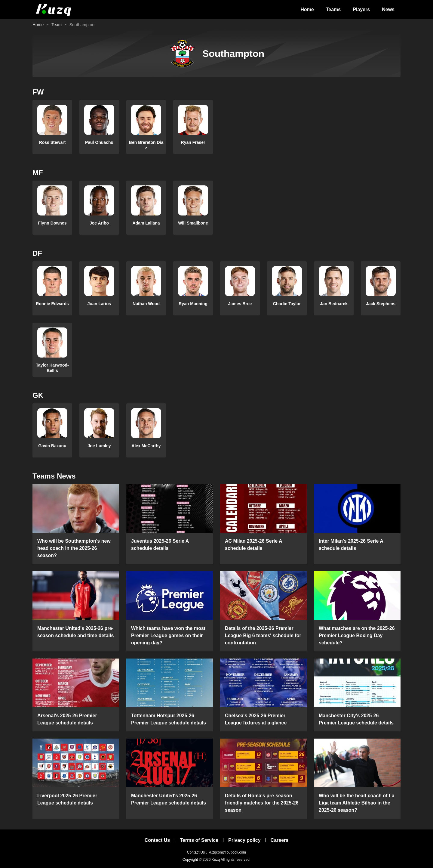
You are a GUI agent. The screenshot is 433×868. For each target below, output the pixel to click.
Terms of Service (199, 840)
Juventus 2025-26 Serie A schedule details (160, 545)
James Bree (240, 304)
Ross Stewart (52, 142)
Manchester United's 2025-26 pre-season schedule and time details (75, 632)
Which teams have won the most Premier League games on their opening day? (168, 635)
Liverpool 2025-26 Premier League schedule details (67, 799)
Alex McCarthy (146, 446)
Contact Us (157, 840)
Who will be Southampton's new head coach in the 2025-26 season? (74, 548)
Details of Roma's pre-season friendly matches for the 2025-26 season (262, 803)
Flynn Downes (52, 223)
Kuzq (216, 860)
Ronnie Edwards (52, 304)
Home (307, 9)
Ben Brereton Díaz (146, 145)
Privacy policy (244, 840)
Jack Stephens (381, 304)
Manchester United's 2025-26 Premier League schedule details (169, 799)
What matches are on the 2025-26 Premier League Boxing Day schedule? (357, 635)
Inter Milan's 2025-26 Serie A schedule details (351, 545)
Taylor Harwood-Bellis (52, 368)
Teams (333, 9)
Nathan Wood (146, 304)
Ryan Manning (193, 304)
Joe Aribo (99, 223)
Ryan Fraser (193, 142)
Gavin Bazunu (52, 446)
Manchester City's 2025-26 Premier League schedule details (356, 719)
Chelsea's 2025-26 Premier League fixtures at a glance (256, 719)
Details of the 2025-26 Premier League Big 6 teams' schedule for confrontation (263, 635)
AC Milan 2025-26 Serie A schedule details (253, 545)
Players (361, 9)
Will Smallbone (193, 223)
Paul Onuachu (99, 142)
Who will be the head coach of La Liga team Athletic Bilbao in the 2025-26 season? (357, 803)
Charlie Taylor (287, 304)
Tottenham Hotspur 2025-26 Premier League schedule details (169, 719)
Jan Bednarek (334, 304)
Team (57, 25)
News (388, 9)
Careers (280, 840)
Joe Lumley (99, 446)
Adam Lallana (146, 223)
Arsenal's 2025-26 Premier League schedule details (67, 719)
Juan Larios (99, 304)
